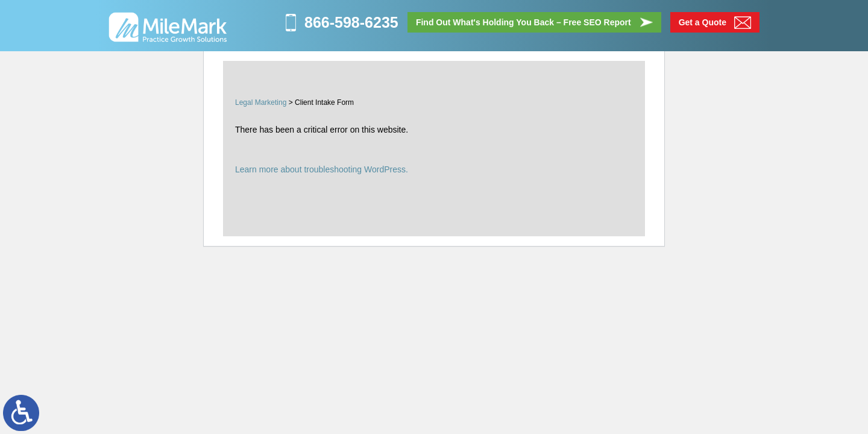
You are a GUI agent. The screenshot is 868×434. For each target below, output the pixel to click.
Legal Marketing (261, 102)
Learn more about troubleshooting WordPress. (322, 169)
